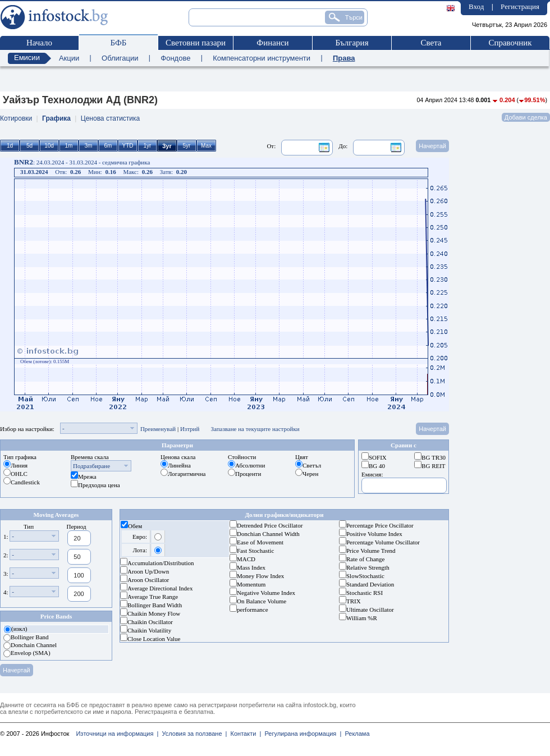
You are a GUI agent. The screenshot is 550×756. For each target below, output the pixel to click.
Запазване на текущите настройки (255, 429)
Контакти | (244, 734)
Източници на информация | (117, 734)
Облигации (120, 58)
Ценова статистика (110, 118)
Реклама (355, 734)
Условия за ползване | (192, 734)
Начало (39, 43)
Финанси (272, 43)
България (352, 43)
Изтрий (190, 429)
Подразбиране (91, 466)
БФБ (119, 43)
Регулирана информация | (301, 734)
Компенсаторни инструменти (262, 58)
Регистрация (520, 6)
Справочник (510, 43)
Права (344, 58)
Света (431, 43)
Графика (56, 118)
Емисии (27, 58)
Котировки (16, 118)
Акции (69, 58)
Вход (476, 6)
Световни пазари (196, 43)
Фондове (175, 58)
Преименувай (158, 429)
